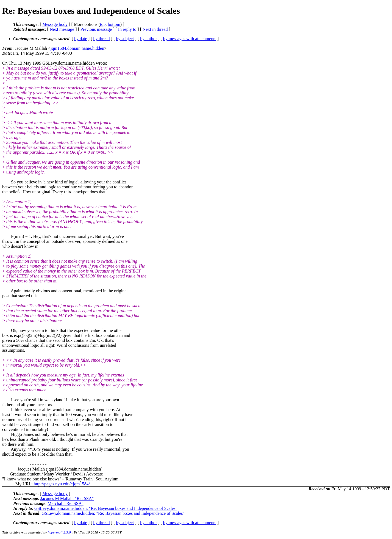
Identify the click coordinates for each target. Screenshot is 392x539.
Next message (62, 29)
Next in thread (155, 29)
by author (148, 39)
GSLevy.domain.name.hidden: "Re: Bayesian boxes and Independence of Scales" (106, 508)
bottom (114, 24)
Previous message (96, 29)
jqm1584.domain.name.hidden (77, 48)
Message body (55, 24)
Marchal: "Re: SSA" (65, 503)
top (103, 24)
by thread (102, 39)
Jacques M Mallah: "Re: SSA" (67, 498)
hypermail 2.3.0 (59, 532)
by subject (125, 39)
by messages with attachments (190, 39)
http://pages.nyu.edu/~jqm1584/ (62, 484)
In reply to (127, 29)
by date (81, 39)
